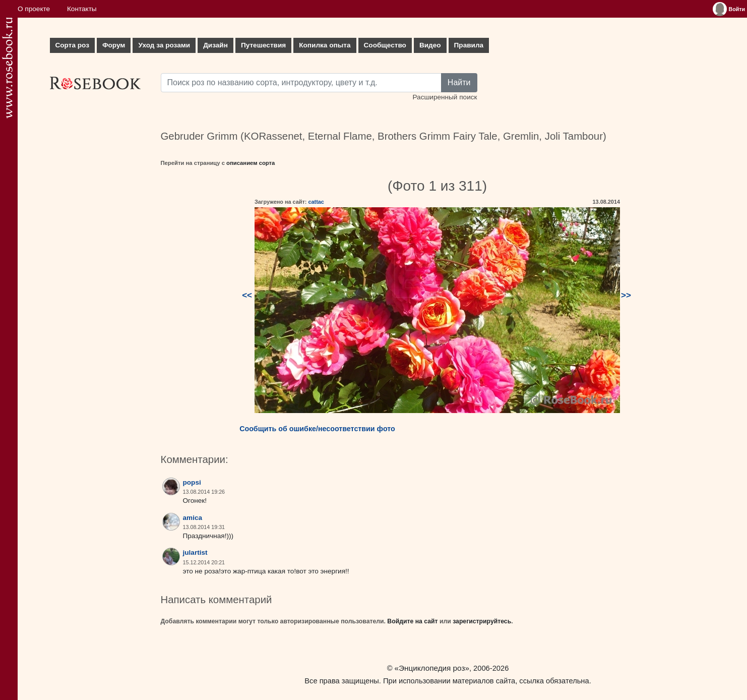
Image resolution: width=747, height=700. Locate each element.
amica (193, 518)
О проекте (34, 9)
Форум (114, 45)
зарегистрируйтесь (482, 621)
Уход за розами (164, 45)
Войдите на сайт (412, 621)
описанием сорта (251, 163)
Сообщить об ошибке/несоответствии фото (317, 429)
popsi (192, 482)
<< (247, 295)
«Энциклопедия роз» (432, 668)
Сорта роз (72, 45)
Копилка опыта (325, 45)
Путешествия (263, 45)
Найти (459, 82)
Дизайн (215, 45)
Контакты (82, 9)
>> (626, 295)
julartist (195, 552)
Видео (430, 45)
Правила (469, 45)
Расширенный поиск (445, 97)
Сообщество (385, 45)
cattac (316, 202)
